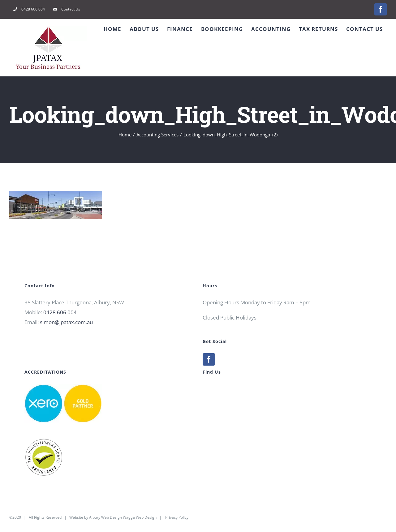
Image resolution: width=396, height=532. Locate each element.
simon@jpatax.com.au (66, 322)
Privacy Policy (177, 517)
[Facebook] (209, 359)
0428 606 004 (60, 312)
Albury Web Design (105, 517)
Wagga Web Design (140, 517)
